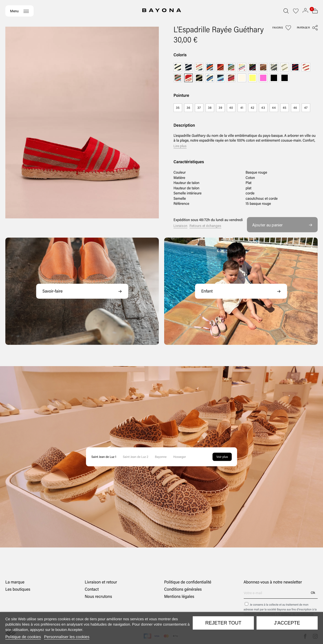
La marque (15, 582)
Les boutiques (18, 589)
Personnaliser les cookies (67, 637)
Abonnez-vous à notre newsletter (273, 582)
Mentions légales (179, 596)
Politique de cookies (23, 637)
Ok (313, 593)
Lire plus (180, 146)
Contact (92, 589)
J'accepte (287, 623)
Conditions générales (183, 589)
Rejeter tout (223, 623)
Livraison (180, 226)
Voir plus (222, 457)
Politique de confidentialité (188, 582)
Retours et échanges (205, 226)
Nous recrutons (99, 596)
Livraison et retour (101, 582)
